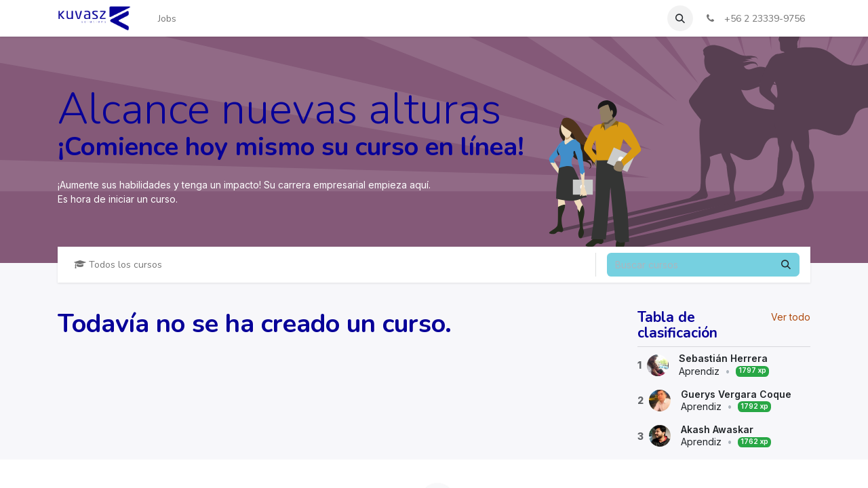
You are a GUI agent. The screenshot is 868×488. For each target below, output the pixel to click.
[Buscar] (786, 265)
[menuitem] (167, 19)
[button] (680, 18)
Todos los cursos (118, 265)
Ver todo (791, 317)
